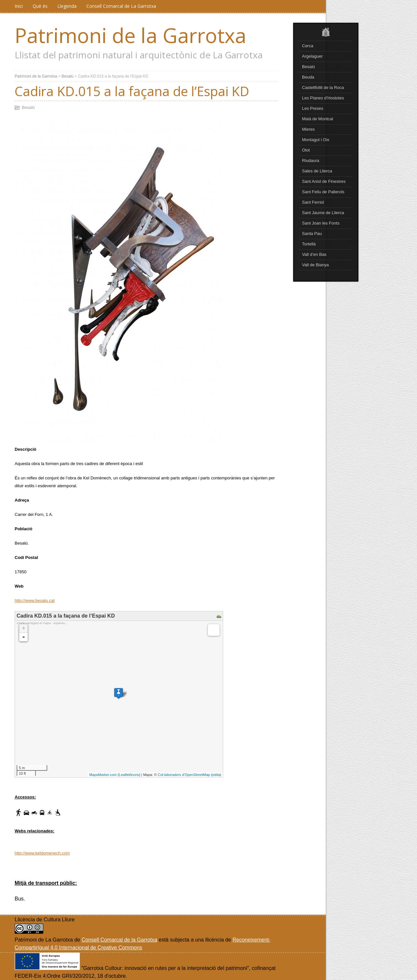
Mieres (308, 129)
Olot (306, 150)
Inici (19, 6)
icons (135, 775)
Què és (40, 6)
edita (216, 775)
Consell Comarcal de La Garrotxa (121, 6)
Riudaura (311, 161)
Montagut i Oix (316, 140)
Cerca (308, 46)
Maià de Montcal (317, 119)
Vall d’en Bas (314, 254)
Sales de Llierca (317, 171)
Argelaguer (312, 56)
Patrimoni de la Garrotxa (130, 35)
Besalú (309, 67)
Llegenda (67, 6)
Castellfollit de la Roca (323, 88)
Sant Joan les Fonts (321, 223)
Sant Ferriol (313, 202)
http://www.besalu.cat (35, 600)
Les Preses (313, 108)
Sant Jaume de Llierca (323, 213)
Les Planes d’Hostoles (323, 98)
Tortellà (309, 244)
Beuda (308, 77)
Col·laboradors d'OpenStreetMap (184, 775)
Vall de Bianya (315, 265)
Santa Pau (312, 234)
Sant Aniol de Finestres (324, 181)
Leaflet (124, 775)
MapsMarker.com (103, 775)
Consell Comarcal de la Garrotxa (119, 940)
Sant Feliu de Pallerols (323, 192)
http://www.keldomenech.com (42, 853)
